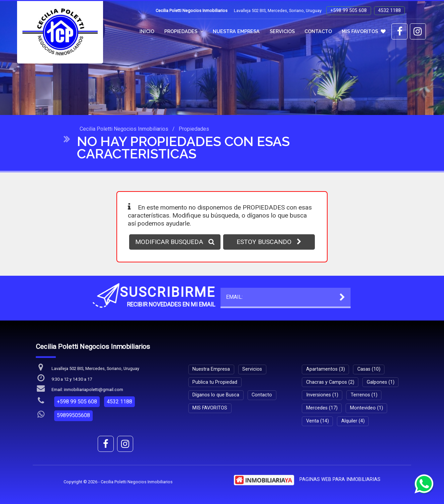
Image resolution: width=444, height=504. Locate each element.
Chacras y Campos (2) (330, 382)
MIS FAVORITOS (364, 31)
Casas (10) (369, 369)
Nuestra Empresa (236, 31)
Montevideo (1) (367, 408)
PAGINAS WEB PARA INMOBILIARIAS (340, 479)
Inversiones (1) (322, 395)
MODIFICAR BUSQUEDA (175, 242)
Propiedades (184, 31)
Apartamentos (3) (326, 369)
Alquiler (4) (353, 421)
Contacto (318, 31)
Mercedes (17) (322, 408)
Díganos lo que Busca (216, 395)
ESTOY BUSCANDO (269, 242)
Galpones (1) (381, 382)
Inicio (147, 31)
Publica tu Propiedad (215, 382)
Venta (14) (318, 421)
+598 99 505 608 (348, 11)
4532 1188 (389, 11)
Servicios (282, 31)
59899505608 (73, 415)
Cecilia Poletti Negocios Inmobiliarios (124, 129)
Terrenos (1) (364, 395)
